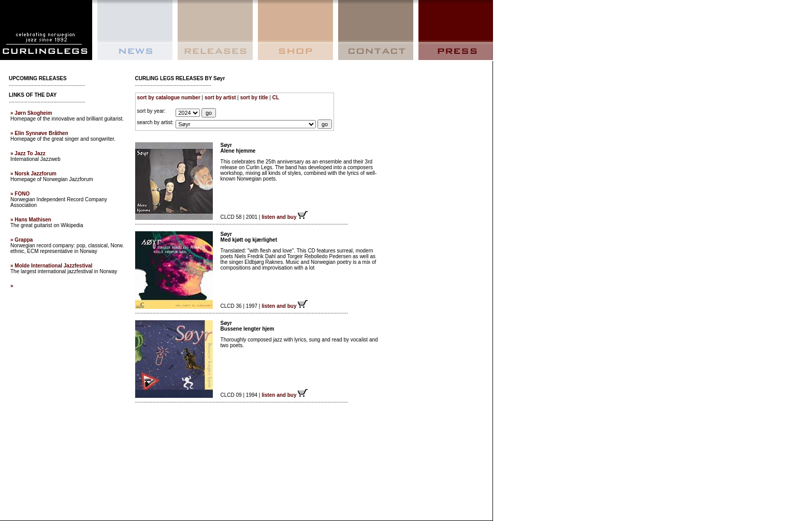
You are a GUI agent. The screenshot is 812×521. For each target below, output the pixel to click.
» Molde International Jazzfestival (51, 266)
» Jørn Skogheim (31, 113)
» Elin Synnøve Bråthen (39, 133)
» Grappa (21, 240)
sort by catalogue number (169, 98)
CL (276, 98)
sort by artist (220, 98)
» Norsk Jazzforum (33, 174)
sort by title (254, 98)
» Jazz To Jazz (28, 153)
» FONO (20, 194)
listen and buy (285, 217)
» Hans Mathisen (31, 220)
